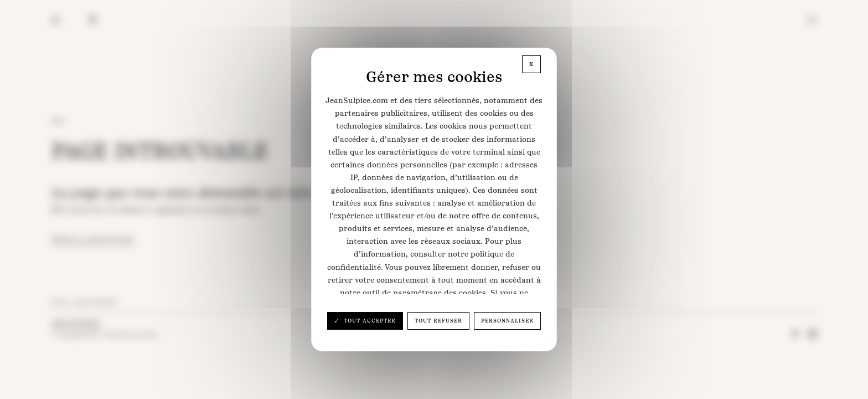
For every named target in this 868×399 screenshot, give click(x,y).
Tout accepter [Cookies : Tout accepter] (369, 321)
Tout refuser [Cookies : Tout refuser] (438, 321)
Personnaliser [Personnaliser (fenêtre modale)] (507, 321)
